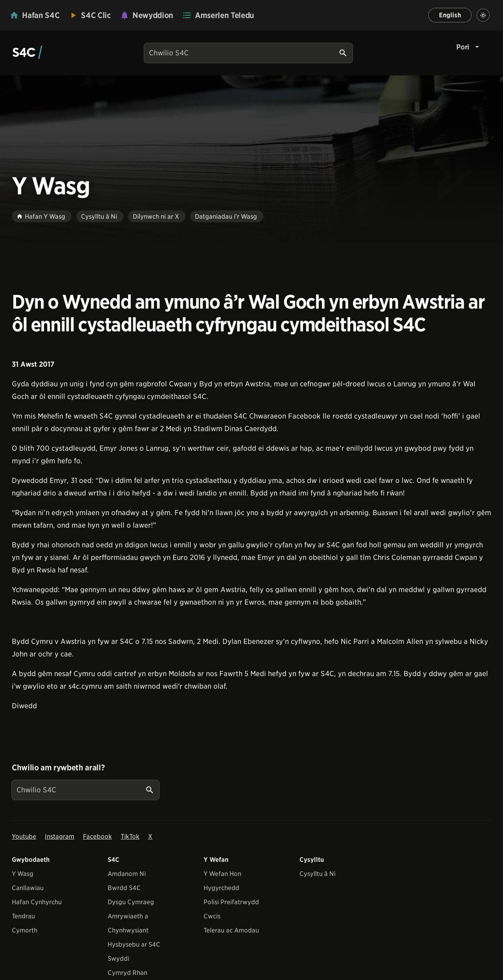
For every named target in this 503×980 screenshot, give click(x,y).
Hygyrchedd (221, 888)
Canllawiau (28, 888)
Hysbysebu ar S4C (134, 944)
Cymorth (25, 930)
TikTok (130, 836)
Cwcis (212, 916)
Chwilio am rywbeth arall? (58, 768)
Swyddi (118, 959)
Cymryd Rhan (128, 973)
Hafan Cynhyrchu (37, 902)
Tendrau (23, 916)
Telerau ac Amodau (231, 930)
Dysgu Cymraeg (131, 902)
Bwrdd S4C (124, 888)
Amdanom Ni (127, 874)
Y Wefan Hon (222, 874)
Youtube (24, 836)
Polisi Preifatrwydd (231, 902)
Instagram (60, 836)
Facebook (97, 836)
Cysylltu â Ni (318, 874)
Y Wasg (23, 874)
